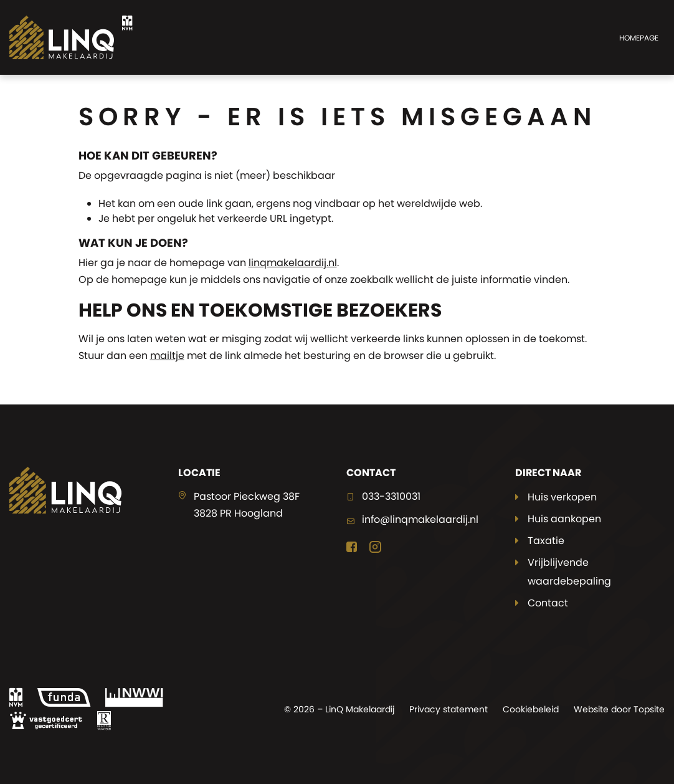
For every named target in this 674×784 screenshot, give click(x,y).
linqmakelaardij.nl (293, 263)
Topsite (649, 709)
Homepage (639, 38)
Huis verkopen (562, 497)
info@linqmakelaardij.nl (420, 519)
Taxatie (546, 541)
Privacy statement (449, 709)
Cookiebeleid (531, 709)
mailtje (167, 356)
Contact (548, 603)
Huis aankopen (564, 519)
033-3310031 (391, 496)
